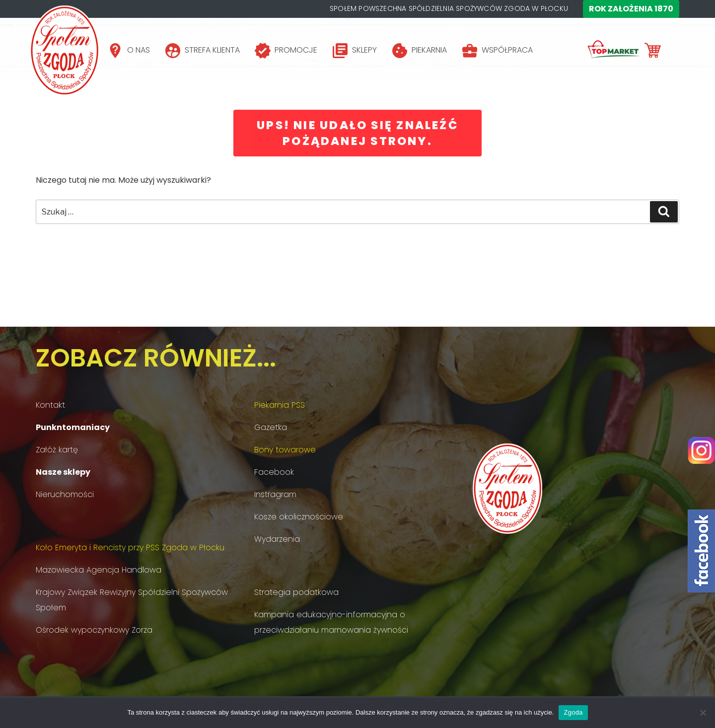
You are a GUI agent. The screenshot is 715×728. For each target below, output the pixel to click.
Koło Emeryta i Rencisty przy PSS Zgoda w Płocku (130, 547)
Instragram (275, 494)
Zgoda (573, 712)
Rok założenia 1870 (631, 9)
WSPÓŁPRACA (507, 50)
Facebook (274, 472)
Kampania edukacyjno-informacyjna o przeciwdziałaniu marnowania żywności (331, 622)
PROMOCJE (296, 50)
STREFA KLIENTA (212, 50)
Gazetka (271, 427)
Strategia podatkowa (296, 592)
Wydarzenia (277, 539)
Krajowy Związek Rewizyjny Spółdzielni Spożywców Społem (132, 600)
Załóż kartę (57, 450)
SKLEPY (364, 50)
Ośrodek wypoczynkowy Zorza (94, 630)
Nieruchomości (65, 494)
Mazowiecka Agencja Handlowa (99, 570)
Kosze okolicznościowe (299, 517)
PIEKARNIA (429, 50)
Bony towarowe (285, 450)
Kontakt (50, 405)
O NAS (139, 50)
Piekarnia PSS (280, 405)
